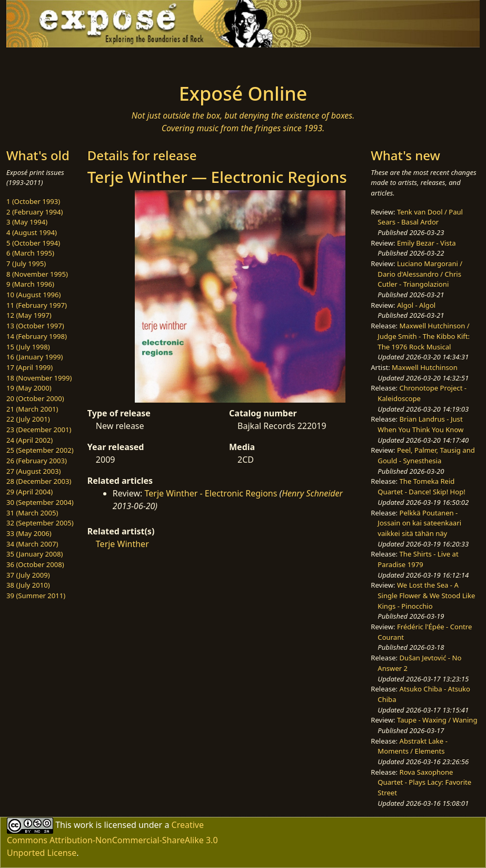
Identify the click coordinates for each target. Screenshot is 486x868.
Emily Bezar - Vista (427, 243)
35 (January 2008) (34, 554)
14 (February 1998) (37, 336)
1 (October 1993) (33, 201)
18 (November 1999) (39, 378)
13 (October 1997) (35, 326)
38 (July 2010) (28, 585)
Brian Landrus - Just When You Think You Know (420, 424)
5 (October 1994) (33, 243)
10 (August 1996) (33, 295)
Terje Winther (122, 544)
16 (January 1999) (34, 357)
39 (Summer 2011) (36, 596)
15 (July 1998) (28, 347)
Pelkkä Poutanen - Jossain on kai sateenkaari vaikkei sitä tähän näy (419, 523)
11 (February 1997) (37, 305)
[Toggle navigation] (81, 62)
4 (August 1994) (32, 232)
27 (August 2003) (33, 471)
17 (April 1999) (29, 367)
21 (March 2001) (32, 409)
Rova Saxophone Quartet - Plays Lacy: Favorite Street (424, 782)
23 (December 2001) (39, 430)
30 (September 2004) (40, 502)
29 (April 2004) (29, 492)
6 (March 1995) (30, 253)
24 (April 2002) (29, 440)
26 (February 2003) (37, 461)
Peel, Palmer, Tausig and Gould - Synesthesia (426, 455)
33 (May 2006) (29, 533)
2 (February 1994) (34, 212)
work (83, 825)
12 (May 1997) (29, 315)
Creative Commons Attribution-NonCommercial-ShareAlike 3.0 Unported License (112, 839)
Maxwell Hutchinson (425, 367)
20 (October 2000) (35, 398)
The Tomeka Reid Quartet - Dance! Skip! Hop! (421, 486)
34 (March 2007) (32, 544)
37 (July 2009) (28, 575)
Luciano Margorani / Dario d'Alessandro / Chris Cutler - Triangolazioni (420, 274)
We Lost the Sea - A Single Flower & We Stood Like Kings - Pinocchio (426, 595)
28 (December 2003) (39, 481)
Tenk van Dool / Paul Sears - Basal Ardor (420, 217)
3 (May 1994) (27, 222)
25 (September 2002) (40, 450)
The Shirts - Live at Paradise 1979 (418, 559)
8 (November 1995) (37, 274)
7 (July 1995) (26, 264)
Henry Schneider (312, 493)
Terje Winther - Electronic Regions (211, 493)
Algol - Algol (416, 305)
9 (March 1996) (30, 284)
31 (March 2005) (32, 513)
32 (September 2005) (40, 523)
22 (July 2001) (28, 419)
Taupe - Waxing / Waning (437, 720)
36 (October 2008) (35, 564)
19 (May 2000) (29, 388)
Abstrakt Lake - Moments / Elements (413, 746)
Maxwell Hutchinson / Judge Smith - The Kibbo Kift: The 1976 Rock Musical (424, 336)
